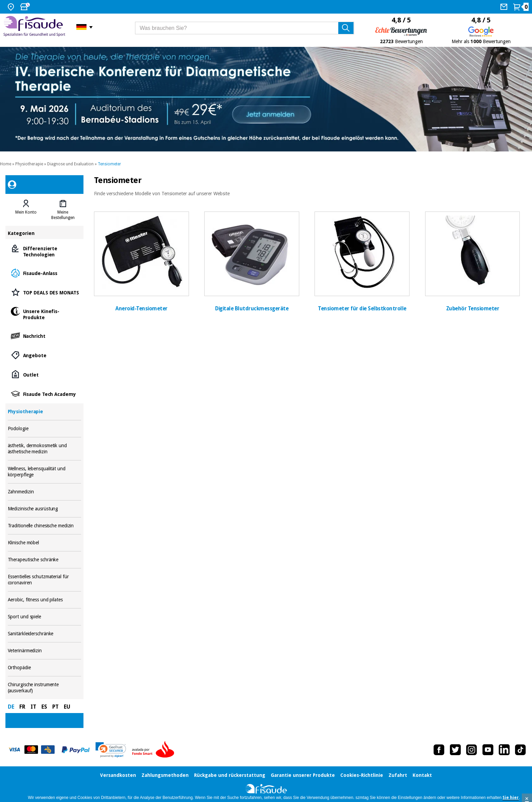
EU (67, 707)
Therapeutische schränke (45, 560)
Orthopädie (45, 668)
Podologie (45, 429)
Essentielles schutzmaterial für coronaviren (45, 580)
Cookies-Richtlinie (362, 775)
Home (6, 164)
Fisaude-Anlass (45, 273)
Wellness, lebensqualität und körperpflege (45, 472)
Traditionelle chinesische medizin (45, 526)
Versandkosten (118, 775)
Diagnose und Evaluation (70, 164)
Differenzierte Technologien (45, 251)
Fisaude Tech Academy (45, 394)
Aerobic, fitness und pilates (45, 600)
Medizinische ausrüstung (45, 509)
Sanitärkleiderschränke (45, 634)
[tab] (26, 210)
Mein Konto (26, 212)
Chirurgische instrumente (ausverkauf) (45, 688)
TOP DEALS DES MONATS (45, 292)
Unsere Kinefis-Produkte (45, 314)
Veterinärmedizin (45, 651)
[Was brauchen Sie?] (245, 28)
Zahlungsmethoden (165, 775)
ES (44, 707)
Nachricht (45, 336)
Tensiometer (109, 164)
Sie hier (511, 798)
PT (55, 707)
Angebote (45, 355)
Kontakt (422, 775)
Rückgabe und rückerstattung (230, 775)
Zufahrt (398, 775)
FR (22, 707)
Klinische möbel (45, 543)
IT (33, 707)
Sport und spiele (45, 617)
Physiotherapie (29, 164)
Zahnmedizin (45, 492)
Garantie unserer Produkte (303, 775)
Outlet (45, 374)
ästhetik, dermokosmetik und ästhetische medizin (45, 449)
